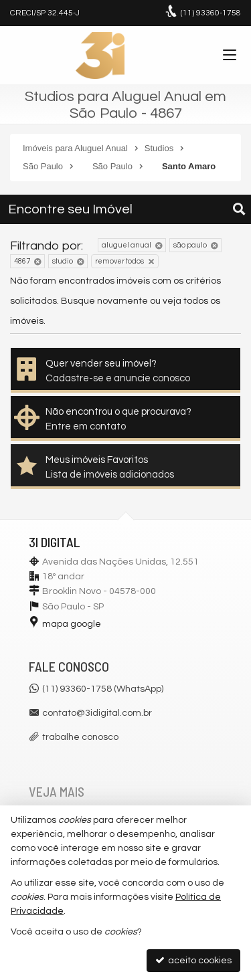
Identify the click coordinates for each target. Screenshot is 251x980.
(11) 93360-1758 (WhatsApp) (103, 689)
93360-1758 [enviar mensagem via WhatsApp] (211, 13)
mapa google (72, 624)
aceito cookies (193, 960)
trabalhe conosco (80, 737)
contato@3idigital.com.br (97, 713)
